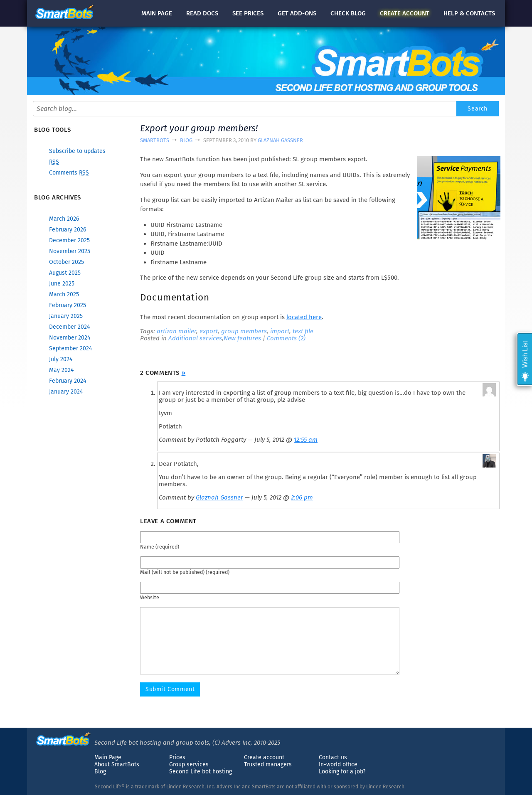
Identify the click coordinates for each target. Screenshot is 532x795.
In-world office (338, 764)
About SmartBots (117, 764)
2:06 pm (302, 497)
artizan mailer (176, 331)
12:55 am (306, 440)
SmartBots (155, 140)
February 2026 (68, 230)
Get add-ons (297, 13)
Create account (264, 757)
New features (242, 338)
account (405, 13)
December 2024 (69, 327)
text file (303, 331)
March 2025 (64, 294)
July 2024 (61, 359)
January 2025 (66, 316)
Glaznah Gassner (280, 140)
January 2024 (66, 392)
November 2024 (70, 338)
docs (202, 13)
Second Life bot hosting (201, 772)
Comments (69, 173)
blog (348, 13)
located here (304, 317)
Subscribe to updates (77, 151)
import (280, 331)
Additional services (195, 338)
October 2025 (66, 262)
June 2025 (62, 284)
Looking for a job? (342, 772)
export (209, 331)
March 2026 (64, 219)
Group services (189, 764)
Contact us (333, 757)
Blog (186, 140)
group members (244, 331)
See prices (248, 13)
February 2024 (68, 381)
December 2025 (69, 240)
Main (157, 13)
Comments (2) (286, 338)
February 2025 (68, 305)
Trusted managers (268, 764)
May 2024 (61, 370)
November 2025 (70, 251)
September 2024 (70, 348)
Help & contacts (469, 13)
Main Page (108, 757)
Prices (177, 757)
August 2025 (65, 273)
